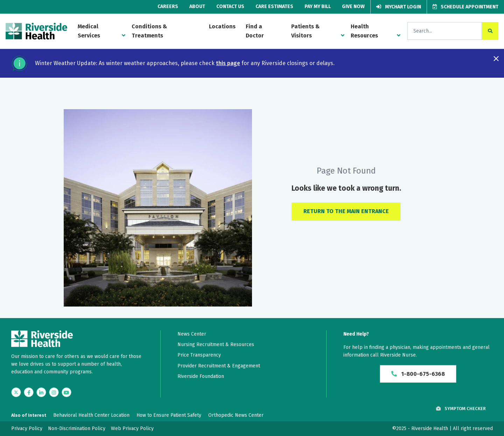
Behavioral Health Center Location (91, 415)
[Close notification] (496, 59)
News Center (192, 334)
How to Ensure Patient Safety (169, 415)
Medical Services (89, 31)
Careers (168, 6)
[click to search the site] (490, 31)
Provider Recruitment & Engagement (219, 366)
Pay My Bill (318, 6)
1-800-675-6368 (418, 374)
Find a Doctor (255, 31)
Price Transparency (199, 355)
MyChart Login (399, 7)
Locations (222, 26)
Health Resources (364, 31)
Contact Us (230, 6)
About (197, 6)
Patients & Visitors (305, 31)
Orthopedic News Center (236, 415)
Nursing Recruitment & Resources (216, 344)
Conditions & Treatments (149, 31)
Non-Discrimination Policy (77, 428)
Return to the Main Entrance (346, 211)
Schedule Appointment (465, 7)
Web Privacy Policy (132, 428)
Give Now (353, 6)
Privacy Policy (27, 428)
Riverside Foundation (201, 376)
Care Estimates (274, 6)
